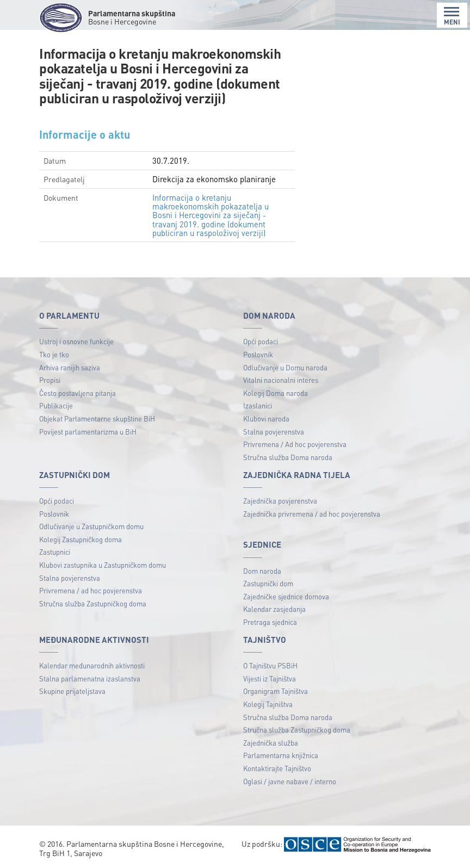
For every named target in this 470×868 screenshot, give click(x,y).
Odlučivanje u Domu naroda (285, 367)
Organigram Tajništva (276, 691)
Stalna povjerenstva (274, 432)
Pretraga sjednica (270, 622)
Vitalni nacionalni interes (281, 380)
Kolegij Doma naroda (276, 393)
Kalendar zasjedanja (274, 609)
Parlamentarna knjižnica (281, 755)
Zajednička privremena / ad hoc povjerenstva (312, 514)
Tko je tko (54, 354)
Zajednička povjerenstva (280, 501)
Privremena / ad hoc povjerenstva (91, 590)
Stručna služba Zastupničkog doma (93, 603)
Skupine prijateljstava (72, 691)
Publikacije (56, 405)
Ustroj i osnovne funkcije (76, 341)
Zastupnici (55, 552)
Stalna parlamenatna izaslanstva (90, 678)
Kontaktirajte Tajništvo (277, 768)
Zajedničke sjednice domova (286, 596)
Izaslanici (258, 405)
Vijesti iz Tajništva (270, 678)
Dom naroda (262, 571)
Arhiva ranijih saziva (70, 367)
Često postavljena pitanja (78, 393)
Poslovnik (258, 354)
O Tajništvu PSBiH (270, 665)
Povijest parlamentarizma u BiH (88, 432)
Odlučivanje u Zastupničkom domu (91, 526)
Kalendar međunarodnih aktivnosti (92, 665)
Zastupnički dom (268, 583)
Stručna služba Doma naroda (288, 457)
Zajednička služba (271, 743)
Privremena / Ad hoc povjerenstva (295, 444)
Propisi (50, 380)
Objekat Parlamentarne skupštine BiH (97, 418)
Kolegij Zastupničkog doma (81, 539)
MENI (452, 16)
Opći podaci (261, 341)
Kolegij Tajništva (268, 704)
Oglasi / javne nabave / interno (290, 781)
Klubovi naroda (266, 418)
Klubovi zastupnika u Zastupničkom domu (103, 565)
